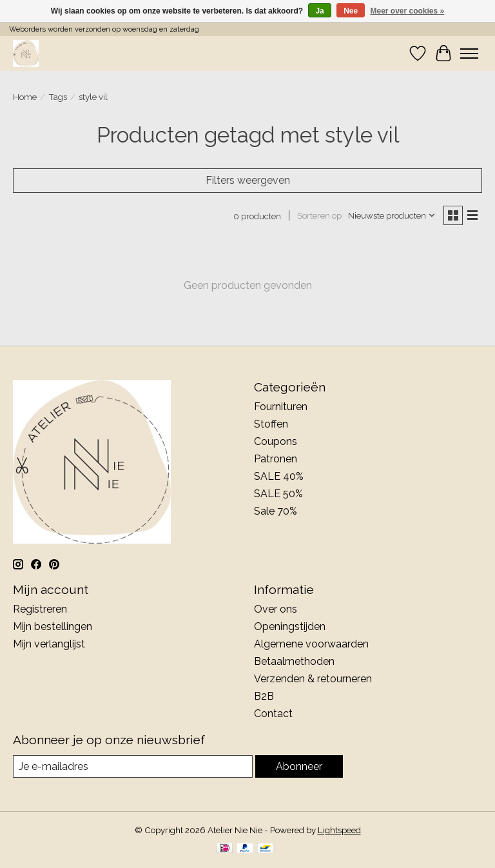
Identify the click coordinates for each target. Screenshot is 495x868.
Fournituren (281, 407)
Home (25, 97)
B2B (264, 696)
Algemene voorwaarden (311, 644)
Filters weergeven (248, 180)
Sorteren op (319, 215)
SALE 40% (279, 476)
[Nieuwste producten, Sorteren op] (392, 215)
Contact (273, 714)
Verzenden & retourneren (313, 679)
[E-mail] (133, 766)
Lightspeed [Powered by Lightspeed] (339, 830)
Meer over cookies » (408, 11)
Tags (58, 97)
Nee (351, 11)
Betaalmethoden (294, 661)
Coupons (276, 441)
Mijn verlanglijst (49, 644)
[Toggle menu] (469, 54)
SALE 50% (278, 494)
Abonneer (299, 766)
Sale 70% (276, 511)
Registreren (40, 609)
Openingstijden (290, 626)
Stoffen (271, 424)
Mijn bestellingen (53, 626)
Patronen (276, 459)
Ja (319, 11)
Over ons (276, 609)
